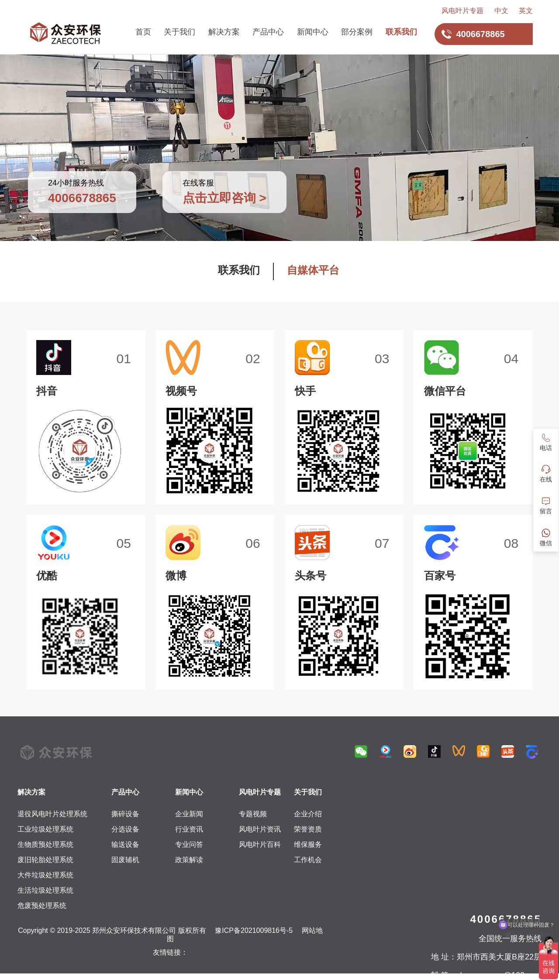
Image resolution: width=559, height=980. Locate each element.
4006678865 (506, 919)
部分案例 (357, 32)
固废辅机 (125, 860)
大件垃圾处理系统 (45, 875)
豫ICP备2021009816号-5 (254, 930)
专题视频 (253, 814)
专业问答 (189, 844)
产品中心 (268, 32)
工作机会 (308, 860)
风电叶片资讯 (260, 829)
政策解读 (189, 860)
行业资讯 (189, 829)
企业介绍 (308, 814)
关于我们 (179, 32)
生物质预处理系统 (45, 844)
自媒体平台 (313, 270)
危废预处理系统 (42, 906)
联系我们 (401, 32)
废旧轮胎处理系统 (45, 860)
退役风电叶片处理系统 (52, 814)
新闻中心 (313, 32)
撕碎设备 (125, 814)
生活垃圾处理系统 (45, 890)
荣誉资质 (308, 829)
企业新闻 (189, 814)
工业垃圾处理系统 (45, 829)
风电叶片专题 (462, 11)
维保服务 (308, 844)
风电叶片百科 (260, 844)
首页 (143, 32)
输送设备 (125, 844)
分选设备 (125, 829)
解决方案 (224, 32)
